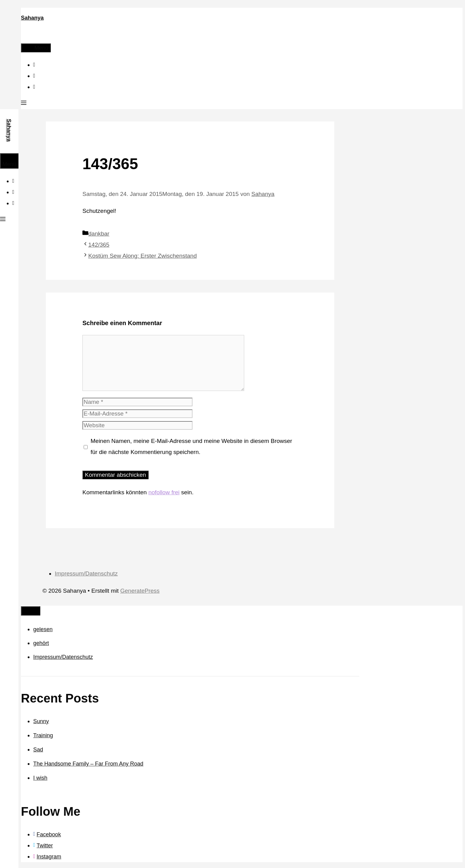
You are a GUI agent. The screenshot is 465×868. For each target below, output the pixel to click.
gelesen (43, 629)
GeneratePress (140, 591)
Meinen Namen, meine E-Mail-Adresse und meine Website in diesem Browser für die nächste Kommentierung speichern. (191, 446)
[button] (24, 104)
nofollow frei (164, 492)
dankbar (99, 234)
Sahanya (32, 18)
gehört (41, 643)
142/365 (99, 245)
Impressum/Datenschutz (86, 573)
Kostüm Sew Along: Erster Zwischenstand (143, 256)
